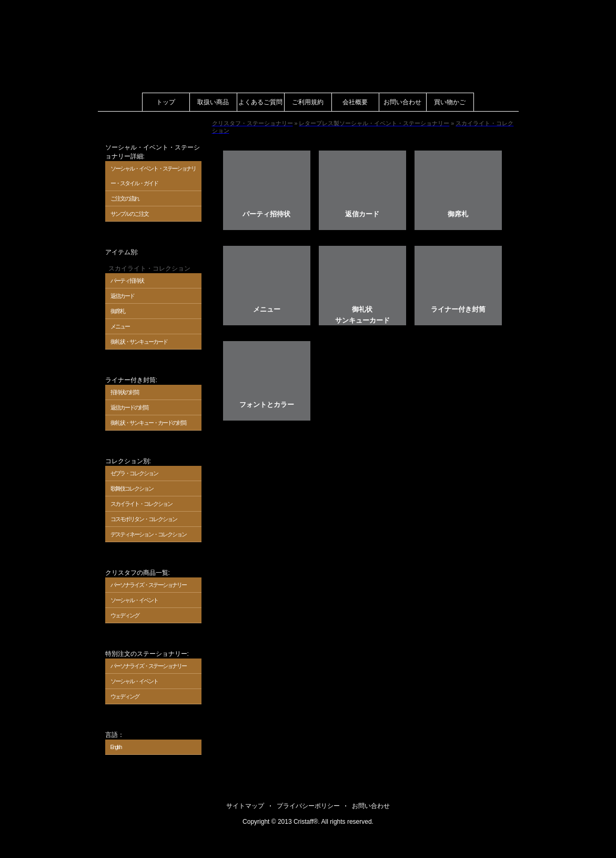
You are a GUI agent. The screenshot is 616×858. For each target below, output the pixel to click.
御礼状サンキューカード (362, 315)
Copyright (256, 822)
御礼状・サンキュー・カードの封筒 (148, 423)
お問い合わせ (402, 102)
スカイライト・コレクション (141, 504)
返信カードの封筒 (129, 407)
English (116, 747)
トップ (166, 102)
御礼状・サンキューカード (139, 342)
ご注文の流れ (125, 198)
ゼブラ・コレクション (134, 473)
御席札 (118, 311)
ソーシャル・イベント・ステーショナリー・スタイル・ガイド (153, 176)
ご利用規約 (308, 102)
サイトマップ (245, 806)
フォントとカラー (267, 405)
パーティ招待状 (127, 281)
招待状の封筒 (125, 392)
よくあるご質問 (260, 102)
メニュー (120, 326)
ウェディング (125, 615)
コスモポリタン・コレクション (144, 519)
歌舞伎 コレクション (132, 488)
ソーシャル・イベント (134, 600)
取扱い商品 (213, 102)
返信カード (122, 296)
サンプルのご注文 (129, 214)
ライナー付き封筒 (458, 309)
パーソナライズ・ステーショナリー (148, 585)
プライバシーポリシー (308, 806)
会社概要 (355, 102)
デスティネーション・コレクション (148, 534)
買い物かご (450, 102)
